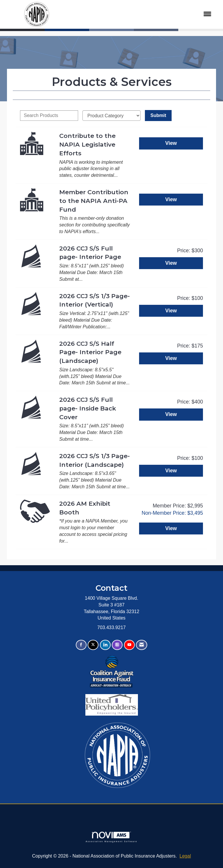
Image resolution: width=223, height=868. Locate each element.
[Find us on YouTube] (129, 645)
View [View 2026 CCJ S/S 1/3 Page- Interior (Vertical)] (171, 311)
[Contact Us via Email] (142, 645)
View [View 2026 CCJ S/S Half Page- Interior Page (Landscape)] (171, 358)
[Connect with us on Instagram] (117, 645)
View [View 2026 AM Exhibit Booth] (171, 528)
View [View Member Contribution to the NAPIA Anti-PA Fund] (171, 199)
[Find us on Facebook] (81, 645)
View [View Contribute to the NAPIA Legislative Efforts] (171, 143)
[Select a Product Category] (111, 116)
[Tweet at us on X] (93, 645)
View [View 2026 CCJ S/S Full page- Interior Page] (171, 263)
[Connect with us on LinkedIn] (105, 645)
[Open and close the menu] (143, 14)
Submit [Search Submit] (158, 115)
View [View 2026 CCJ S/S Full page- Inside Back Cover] (171, 414)
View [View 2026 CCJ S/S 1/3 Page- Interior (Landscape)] (171, 471)
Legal (185, 856)
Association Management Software (111, 837)
